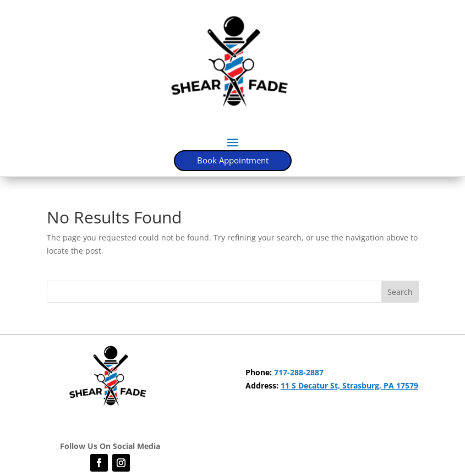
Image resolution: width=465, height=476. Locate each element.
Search (400, 292)
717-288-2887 (299, 372)
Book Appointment (233, 160)
